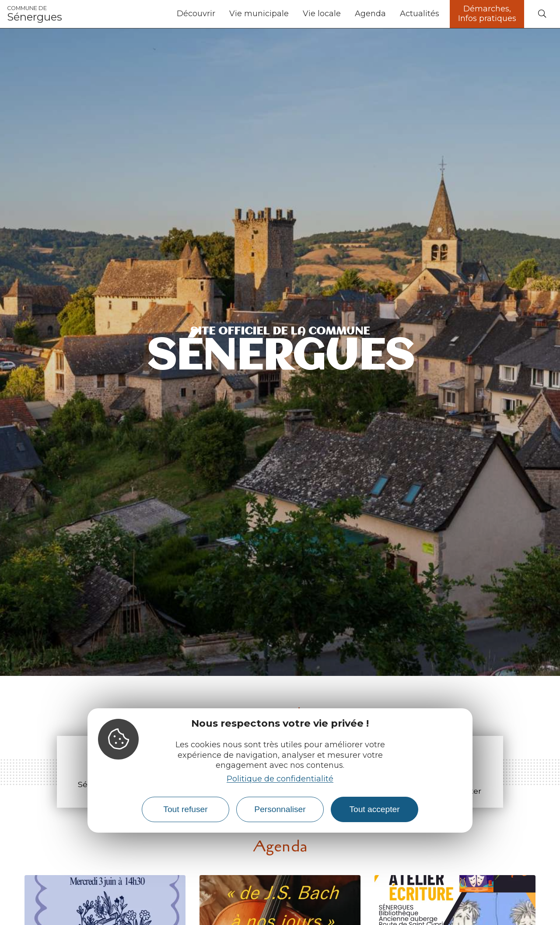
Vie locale (322, 14)
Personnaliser (280, 809)
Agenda (370, 14)
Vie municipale (259, 14)
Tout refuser (185, 809)
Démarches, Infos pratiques (487, 14)
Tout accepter (374, 809)
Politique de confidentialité (280, 779)
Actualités (420, 14)
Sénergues (35, 14)
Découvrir (196, 14)
